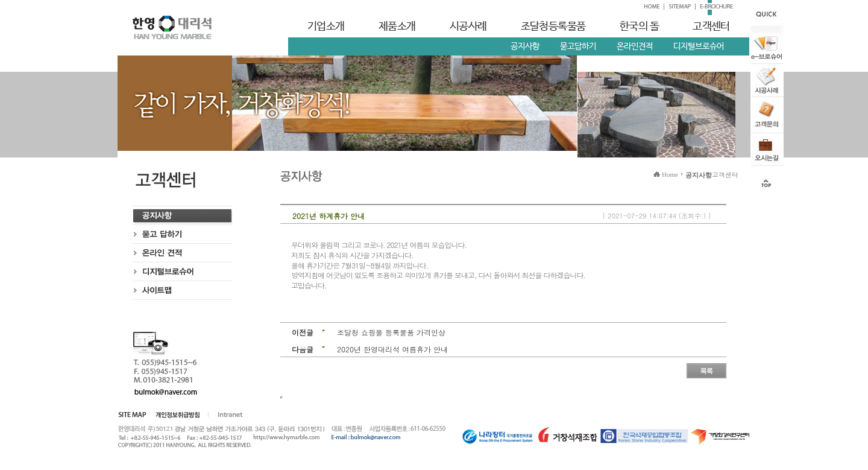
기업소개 (326, 27)
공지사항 (525, 46)
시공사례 (468, 27)
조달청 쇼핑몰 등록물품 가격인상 (391, 332)
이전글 (303, 332)
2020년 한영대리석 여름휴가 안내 (392, 349)
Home (670, 174)
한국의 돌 (639, 27)
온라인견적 (635, 46)
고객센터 (711, 27)
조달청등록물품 (553, 27)
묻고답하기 (578, 46)
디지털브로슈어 (699, 46)
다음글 (303, 349)
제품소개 (397, 27)
